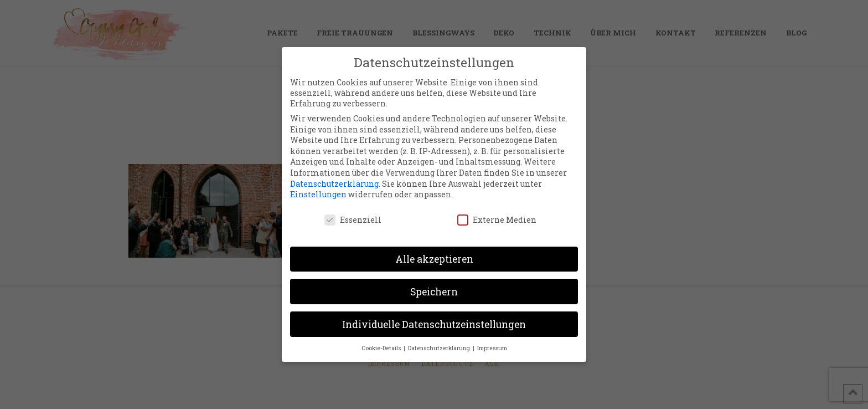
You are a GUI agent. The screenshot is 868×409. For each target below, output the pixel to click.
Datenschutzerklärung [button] (440, 348)
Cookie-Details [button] (382, 348)
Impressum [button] (492, 348)
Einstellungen (318, 194)
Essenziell (353, 219)
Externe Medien (497, 219)
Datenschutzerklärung (334, 183)
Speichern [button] (434, 291)
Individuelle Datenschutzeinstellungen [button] (434, 324)
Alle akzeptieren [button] (434, 259)
